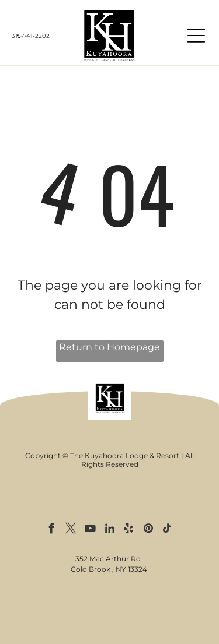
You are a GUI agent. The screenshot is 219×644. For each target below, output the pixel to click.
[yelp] (129, 530)
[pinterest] (148, 530)
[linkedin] (110, 530)
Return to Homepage (109, 347)
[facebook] (52, 530)
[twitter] (71, 530)
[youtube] (91, 530)
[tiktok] (168, 530)
